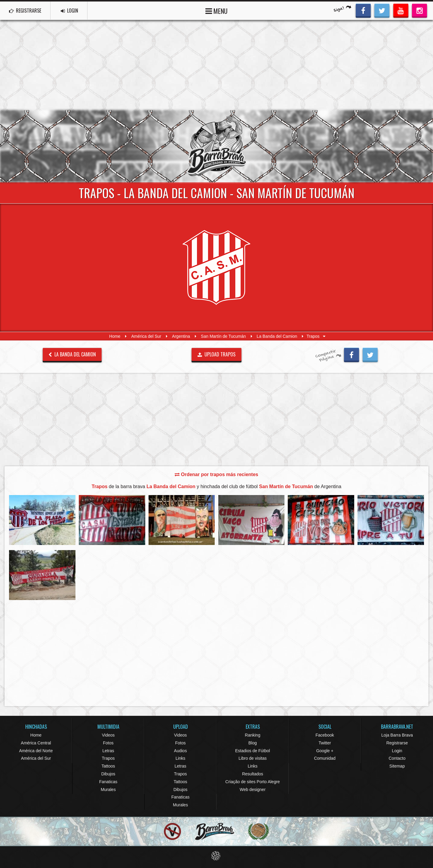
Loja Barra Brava (397, 735)
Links (181, 758)
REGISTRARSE (25, 11)
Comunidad (325, 758)
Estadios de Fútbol (253, 751)
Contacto (397, 758)
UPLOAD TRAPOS (217, 354)
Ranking (252, 735)
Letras (108, 751)
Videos (108, 735)
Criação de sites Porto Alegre (252, 782)
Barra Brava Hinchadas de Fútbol (216, 146)
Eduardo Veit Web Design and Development (217, 856)
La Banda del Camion (277, 336)
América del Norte (36, 751)
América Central (36, 743)
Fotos (108, 743)
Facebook (325, 735)
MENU (216, 10)
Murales (108, 790)
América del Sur (146, 336)
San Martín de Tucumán (223, 336)
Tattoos (108, 766)
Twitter (325, 743)
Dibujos (108, 774)
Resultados (253, 774)
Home (115, 336)
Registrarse (397, 743)
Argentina (181, 336)
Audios (181, 751)
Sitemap (397, 766)
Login (397, 751)
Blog (253, 743)
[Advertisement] (216, 65)
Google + (325, 751)
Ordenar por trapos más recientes (216, 474)
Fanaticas (108, 782)
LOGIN (69, 11)
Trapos (108, 758)
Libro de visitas (252, 758)
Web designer (253, 790)
